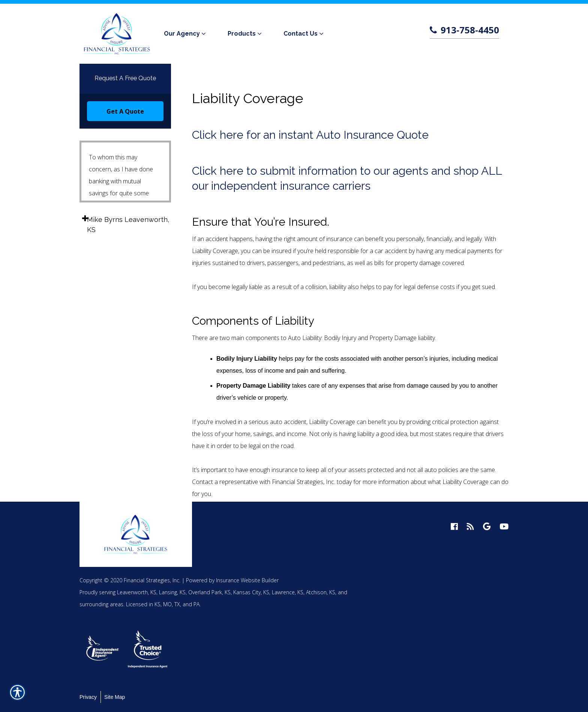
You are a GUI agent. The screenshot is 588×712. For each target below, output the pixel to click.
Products (242, 34)
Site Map (115, 697)
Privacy (88, 697)
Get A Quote (125, 111)
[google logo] (487, 527)
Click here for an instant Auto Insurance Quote (310, 135)
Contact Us (301, 34)
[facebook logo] (454, 527)
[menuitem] (186, 34)
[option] (103, 649)
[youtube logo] (504, 527)
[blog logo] (470, 527)
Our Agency (182, 34)
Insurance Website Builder (247, 580)
